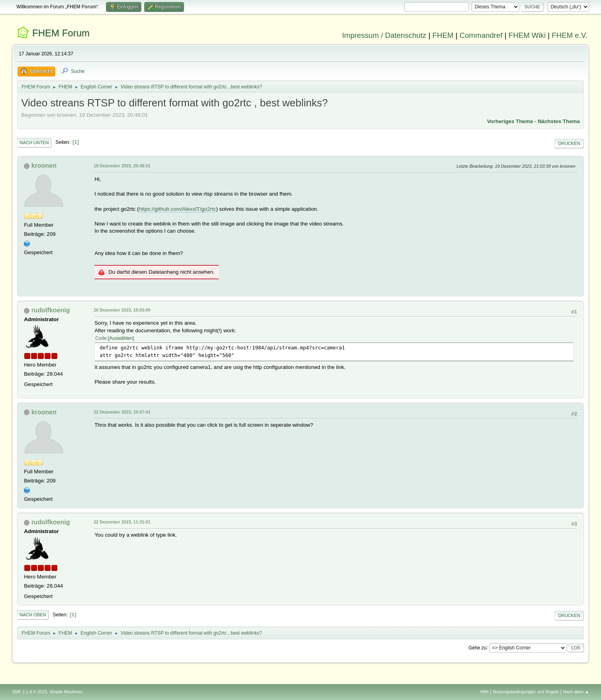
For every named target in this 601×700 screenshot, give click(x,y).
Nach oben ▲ (576, 692)
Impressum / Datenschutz (384, 35)
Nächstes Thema (559, 121)
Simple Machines (66, 692)
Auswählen (121, 338)
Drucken (569, 143)
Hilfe (485, 692)
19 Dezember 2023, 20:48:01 (122, 166)
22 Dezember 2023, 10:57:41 (122, 412)
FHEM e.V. (570, 35)
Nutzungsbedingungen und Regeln (526, 692)
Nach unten (34, 143)
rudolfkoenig (51, 310)
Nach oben (33, 615)
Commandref (481, 35)
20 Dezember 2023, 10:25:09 (122, 310)
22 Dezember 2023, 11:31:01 (122, 522)
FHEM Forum (61, 33)
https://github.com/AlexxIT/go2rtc (177, 209)
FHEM (443, 35)
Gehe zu (477, 647)
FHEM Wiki (527, 35)
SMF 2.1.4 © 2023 (29, 692)
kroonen (44, 166)
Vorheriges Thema (510, 121)
